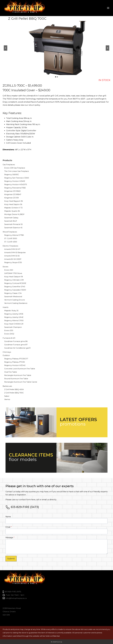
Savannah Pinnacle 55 (13, 224)
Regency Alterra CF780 (14, 235)
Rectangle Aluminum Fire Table (18, 375)
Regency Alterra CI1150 (14, 321)
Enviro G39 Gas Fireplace (15, 168)
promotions (73, 424)
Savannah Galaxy (11, 218)
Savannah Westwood (13, 297)
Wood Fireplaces (10, 232)
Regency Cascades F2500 (15, 290)
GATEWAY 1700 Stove (13, 273)
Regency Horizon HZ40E (15, 181)
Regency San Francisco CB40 (17, 178)
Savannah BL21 (11, 221)
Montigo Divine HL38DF (14, 214)
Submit (11, 559)
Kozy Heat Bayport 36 (14, 201)
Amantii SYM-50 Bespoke (15, 252)
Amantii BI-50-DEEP (13, 259)
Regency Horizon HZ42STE (16, 184)
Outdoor (6, 355)
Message (10, 538)
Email (9, 527)
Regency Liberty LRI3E (14, 314)
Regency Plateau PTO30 (15, 362)
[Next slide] (107, 48)
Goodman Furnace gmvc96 (16, 341)
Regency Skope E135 (13, 262)
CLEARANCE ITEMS (31, 455)
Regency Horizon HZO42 (15, 365)
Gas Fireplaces (9, 165)
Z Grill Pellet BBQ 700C (14, 393)
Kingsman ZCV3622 (12, 191)
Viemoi (7, 399)
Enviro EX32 (9, 334)
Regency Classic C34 (13, 293)
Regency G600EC (12, 174)
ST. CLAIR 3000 (11, 238)
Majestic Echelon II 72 (13, 208)
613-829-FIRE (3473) (13, 592)
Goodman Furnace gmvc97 (16, 345)
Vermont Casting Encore (15, 300)
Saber (7, 396)
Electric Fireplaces (10, 246)
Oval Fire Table (11, 372)
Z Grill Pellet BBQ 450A (14, 389)
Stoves (5, 267)
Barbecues (7, 386)
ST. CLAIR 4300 (11, 242)
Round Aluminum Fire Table (16, 379)
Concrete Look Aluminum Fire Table (20, 369)
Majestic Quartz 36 (12, 211)
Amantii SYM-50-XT (12, 249)
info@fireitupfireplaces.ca (16, 598)
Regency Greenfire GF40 (15, 287)
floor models (23, 459)
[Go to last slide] (6, 48)
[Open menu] (108, 8)
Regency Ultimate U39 (14, 280)
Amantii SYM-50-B (12, 256)
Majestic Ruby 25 (11, 311)
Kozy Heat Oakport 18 (14, 277)
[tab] (56, 77)
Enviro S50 (9, 270)
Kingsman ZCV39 (11, 198)
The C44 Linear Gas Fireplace (17, 171)
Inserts (5, 307)
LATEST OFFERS (78, 420)
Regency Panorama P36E (15, 188)
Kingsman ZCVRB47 (13, 194)
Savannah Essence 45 (13, 228)
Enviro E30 (9, 330)
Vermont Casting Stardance (16, 303)
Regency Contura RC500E (15, 283)
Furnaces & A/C (9, 338)
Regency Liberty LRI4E (14, 317)
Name (8, 517)
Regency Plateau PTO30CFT (16, 359)
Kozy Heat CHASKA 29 (14, 324)
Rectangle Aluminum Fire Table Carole (21, 382)
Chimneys (7, 352)
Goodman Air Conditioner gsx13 (17, 348)
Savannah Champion (13, 327)
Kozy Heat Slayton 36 (13, 204)
